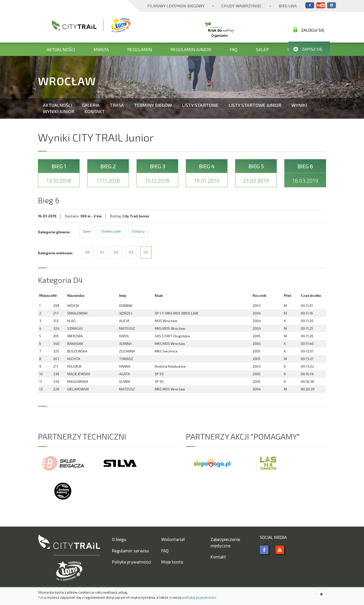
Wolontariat (173, 539)
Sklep (262, 49)
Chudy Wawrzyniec (242, 6)
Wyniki (299, 105)
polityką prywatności (199, 597)
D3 (131, 252)
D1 (102, 252)
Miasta (101, 49)
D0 (88, 252)
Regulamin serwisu (130, 551)
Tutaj (42, 597)
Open (87, 231)
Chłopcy (138, 231)
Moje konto (172, 562)
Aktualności (61, 49)
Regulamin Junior (191, 49)
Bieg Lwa (288, 6)
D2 (116, 252)
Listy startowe (200, 105)
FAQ (233, 49)
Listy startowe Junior (255, 105)
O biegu (119, 539)
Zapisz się (308, 49)
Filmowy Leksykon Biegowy (176, 6)
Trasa (117, 105)
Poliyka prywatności (132, 562)
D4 (146, 252)
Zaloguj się (309, 30)
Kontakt (95, 111)
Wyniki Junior (59, 111)
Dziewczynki (111, 231)
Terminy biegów (153, 105)
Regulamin (140, 49)
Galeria (91, 105)
